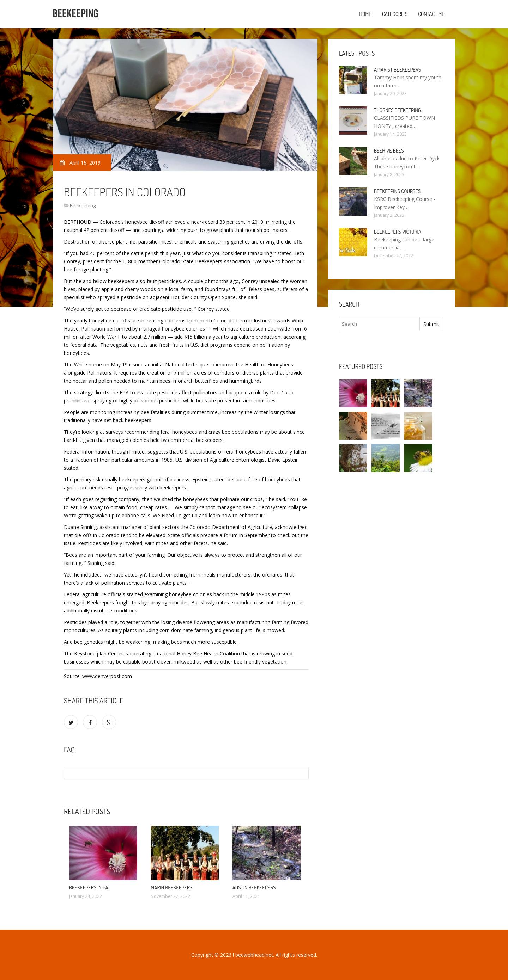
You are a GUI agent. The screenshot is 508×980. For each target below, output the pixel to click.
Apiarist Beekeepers (397, 70)
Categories (395, 14)
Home (365, 14)
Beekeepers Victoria (398, 232)
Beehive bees (389, 151)
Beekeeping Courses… (399, 191)
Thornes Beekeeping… (399, 110)
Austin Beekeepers (254, 887)
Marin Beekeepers (171, 887)
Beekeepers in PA (89, 887)
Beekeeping (83, 205)
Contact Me (431, 14)
